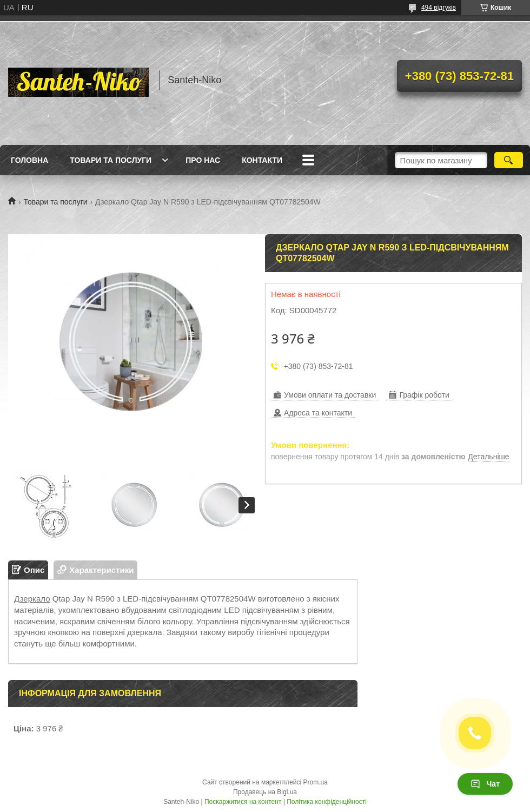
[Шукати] (509, 160)
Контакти (262, 160)
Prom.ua (316, 782)
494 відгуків (439, 8)
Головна (29, 160)
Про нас (203, 160)
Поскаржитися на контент (243, 802)
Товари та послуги (111, 160)
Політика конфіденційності (327, 802)
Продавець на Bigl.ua (265, 792)
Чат (485, 784)
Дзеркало (32, 599)
